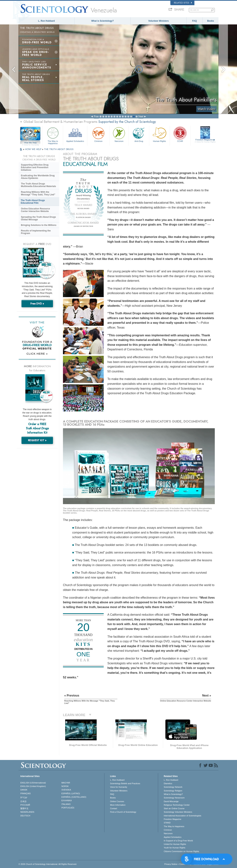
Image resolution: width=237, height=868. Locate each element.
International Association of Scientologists (182, 816)
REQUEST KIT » (37, 440)
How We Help (30, 143)
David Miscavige (171, 801)
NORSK (65, 786)
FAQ (195, 21)
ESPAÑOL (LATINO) (71, 793)
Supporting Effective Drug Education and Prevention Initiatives (35, 167)
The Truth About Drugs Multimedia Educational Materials (38, 185)
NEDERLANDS (27, 812)
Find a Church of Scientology (123, 812)
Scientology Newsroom (174, 798)
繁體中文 (24, 808)
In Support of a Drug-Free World (178, 841)
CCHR (180, 134)
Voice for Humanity (118, 787)
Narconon (119, 134)
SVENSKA (66, 790)
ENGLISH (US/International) (33, 783)
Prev (96, 116)
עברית (24, 797)
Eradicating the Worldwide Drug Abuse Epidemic (38, 177)
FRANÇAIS (26, 793)
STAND (167, 823)
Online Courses (117, 801)
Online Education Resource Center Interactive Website (35, 210)
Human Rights (159, 134)
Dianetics (168, 783)
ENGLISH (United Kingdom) (33, 786)
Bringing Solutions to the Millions (39, 225)
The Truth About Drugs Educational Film (33, 202)
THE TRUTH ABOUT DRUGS (59, 149)
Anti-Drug (139, 134)
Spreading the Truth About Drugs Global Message (38, 218)
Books (211, 21)
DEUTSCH (25, 816)
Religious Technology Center (177, 805)
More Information (118, 805)
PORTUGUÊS (68, 808)
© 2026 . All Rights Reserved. (48, 864)
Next (141, 116)
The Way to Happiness (53, 135)
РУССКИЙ (25, 805)
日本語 (23, 801)
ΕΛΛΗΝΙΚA (67, 800)
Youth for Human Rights (174, 848)
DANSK (24, 790)
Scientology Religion (173, 791)
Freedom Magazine (205, 141)
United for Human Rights (175, 844)
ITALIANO (66, 804)
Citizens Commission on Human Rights (181, 851)
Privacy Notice (171, 864)
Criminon (99, 134)
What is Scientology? (102, 21)
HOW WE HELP (34, 149)
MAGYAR (66, 783)
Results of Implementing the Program (36, 232)
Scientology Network (173, 787)
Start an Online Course (174, 808)
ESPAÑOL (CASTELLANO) (74, 797)
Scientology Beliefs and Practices (125, 783)
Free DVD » (37, 304)
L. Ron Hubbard (46, 21)
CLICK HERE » (37, 354)
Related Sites (183, 3)
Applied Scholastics (75, 134)
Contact (114, 808)
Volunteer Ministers (158, 21)
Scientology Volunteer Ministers (178, 812)
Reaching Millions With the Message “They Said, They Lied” (38, 193)
